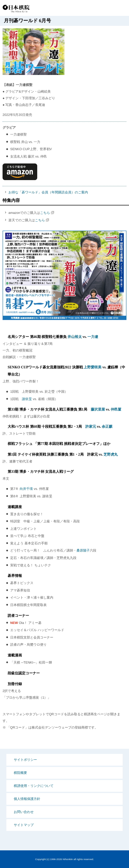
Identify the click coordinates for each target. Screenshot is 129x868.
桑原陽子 (83, 550)
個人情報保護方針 (27, 799)
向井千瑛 (26, 489)
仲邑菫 (116, 409)
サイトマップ (24, 825)
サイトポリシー (25, 760)
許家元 (91, 427)
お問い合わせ (24, 812)
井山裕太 (75, 337)
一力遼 (93, 337)
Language (109, 8)
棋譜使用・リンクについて (34, 786)
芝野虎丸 (111, 454)
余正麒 (107, 427)
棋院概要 (20, 773)
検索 (99, 8)
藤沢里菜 (98, 409)
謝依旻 (27, 399)
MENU (121, 8)
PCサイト (90, 8)
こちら (45, 213)
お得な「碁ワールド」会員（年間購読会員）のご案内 (48, 192)
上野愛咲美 (93, 367)
